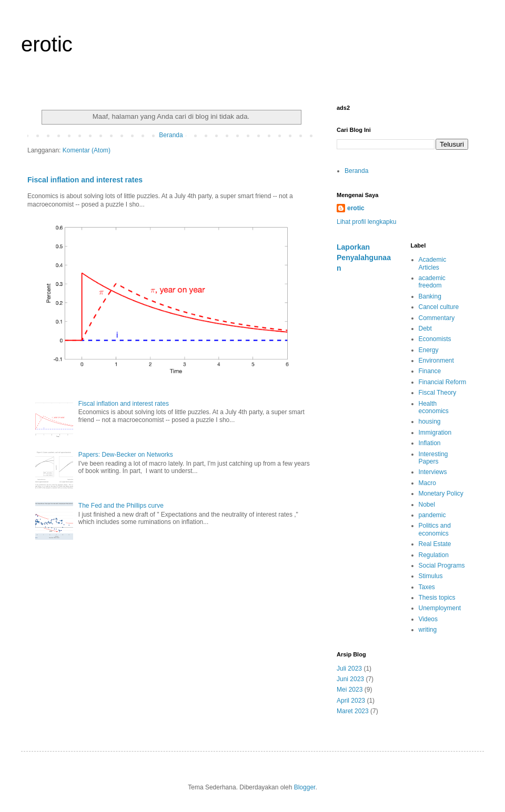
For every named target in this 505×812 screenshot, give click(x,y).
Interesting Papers (433, 458)
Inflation (430, 443)
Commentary (437, 318)
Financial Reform (443, 382)
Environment (436, 361)
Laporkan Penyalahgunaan (364, 257)
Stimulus (431, 576)
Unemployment (440, 608)
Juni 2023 (350, 679)
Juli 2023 (349, 669)
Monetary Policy (441, 494)
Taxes (427, 587)
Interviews (433, 472)
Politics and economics (435, 529)
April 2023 (351, 701)
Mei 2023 (350, 690)
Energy (429, 350)
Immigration (435, 433)
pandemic (432, 515)
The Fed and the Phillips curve (121, 506)
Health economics (434, 407)
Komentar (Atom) (87, 150)
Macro (427, 483)
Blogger (305, 787)
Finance (430, 371)
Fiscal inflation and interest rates (85, 180)
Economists (435, 339)
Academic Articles (433, 263)
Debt (425, 328)
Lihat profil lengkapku (366, 222)
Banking (430, 296)
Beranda (171, 135)
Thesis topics (437, 598)
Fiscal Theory (438, 393)
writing (428, 630)
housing (430, 422)
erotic (47, 44)
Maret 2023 (353, 711)
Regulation (434, 555)
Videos (428, 619)
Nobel (427, 505)
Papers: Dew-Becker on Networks (126, 455)
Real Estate (435, 544)
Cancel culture (439, 307)
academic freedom (432, 282)
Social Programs (442, 566)
